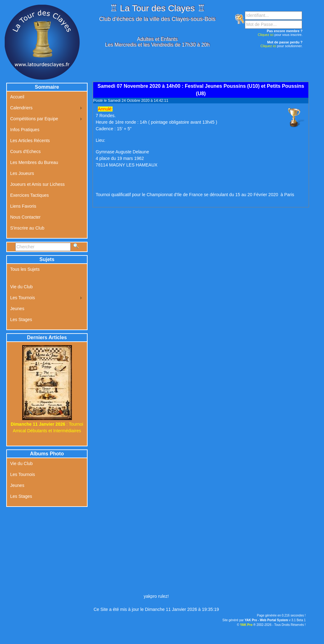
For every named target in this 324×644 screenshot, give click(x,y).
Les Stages (21, 320)
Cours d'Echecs (26, 151)
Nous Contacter (25, 217)
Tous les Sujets (25, 269)
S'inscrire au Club (27, 228)
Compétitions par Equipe (34, 119)
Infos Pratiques (25, 130)
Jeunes (17, 309)
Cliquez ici (266, 35)
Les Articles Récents (30, 141)
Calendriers (22, 108)
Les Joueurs (22, 173)
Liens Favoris (23, 206)
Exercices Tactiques (30, 195)
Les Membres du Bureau (34, 162)
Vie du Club (22, 287)
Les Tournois (23, 298)
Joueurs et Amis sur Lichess (38, 184)
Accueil (17, 97)
